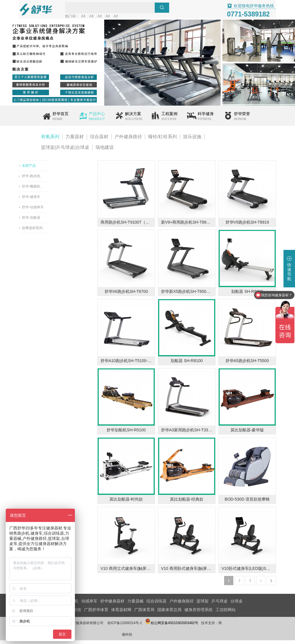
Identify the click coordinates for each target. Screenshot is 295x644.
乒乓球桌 (220, 605)
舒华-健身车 (50, 201)
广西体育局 (144, 613)
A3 (109, 17)
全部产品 (48, 169)
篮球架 (203, 605)
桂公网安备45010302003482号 (191, 627)
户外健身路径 (128, 140)
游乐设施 (192, 140)
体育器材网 (121, 613)
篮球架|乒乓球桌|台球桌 (65, 151)
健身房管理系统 (198, 613)
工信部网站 (226, 613)
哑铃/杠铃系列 (162, 140)
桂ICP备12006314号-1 (144, 627)
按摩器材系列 (51, 232)
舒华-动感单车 (52, 211)
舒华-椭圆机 (50, 190)
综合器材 (99, 140)
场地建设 (105, 151)
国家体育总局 (169, 613)
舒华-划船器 (50, 221)
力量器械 (135, 605)
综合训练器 (156, 605)
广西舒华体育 (96, 613)
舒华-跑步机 (50, 180)
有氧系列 (50, 140)
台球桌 (237, 605)
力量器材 (75, 140)
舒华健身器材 (112, 605)
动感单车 (89, 605)
